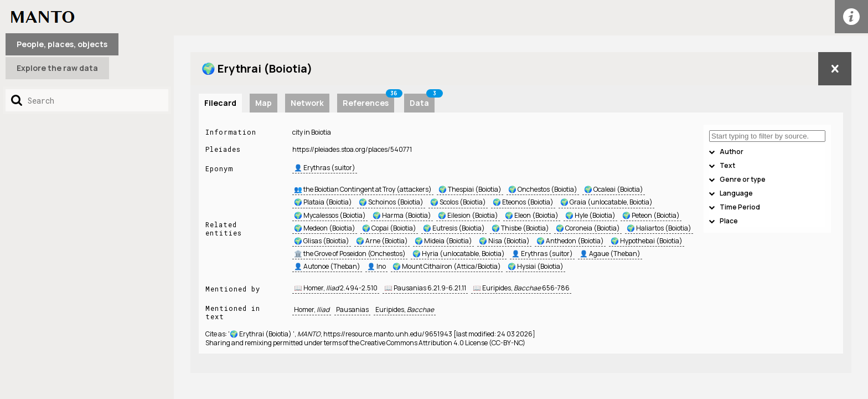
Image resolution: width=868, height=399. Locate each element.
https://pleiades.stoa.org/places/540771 (352, 149)
